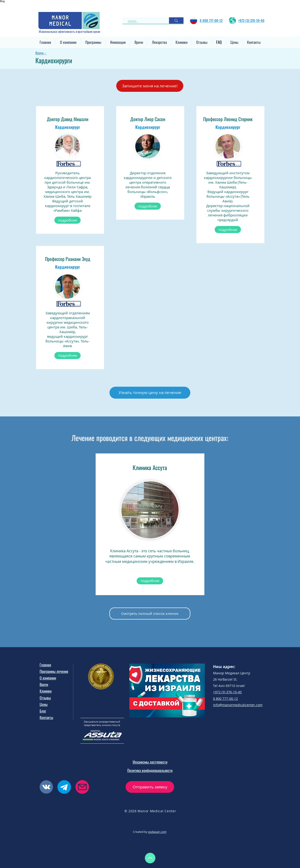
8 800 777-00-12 (225, 699)
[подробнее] (67, 220)
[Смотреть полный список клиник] (150, 614)
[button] (68, 42)
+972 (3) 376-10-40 (227, 692)
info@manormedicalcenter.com (238, 705)
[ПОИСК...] (143, 22)
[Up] (150, 858)
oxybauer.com (157, 832)
